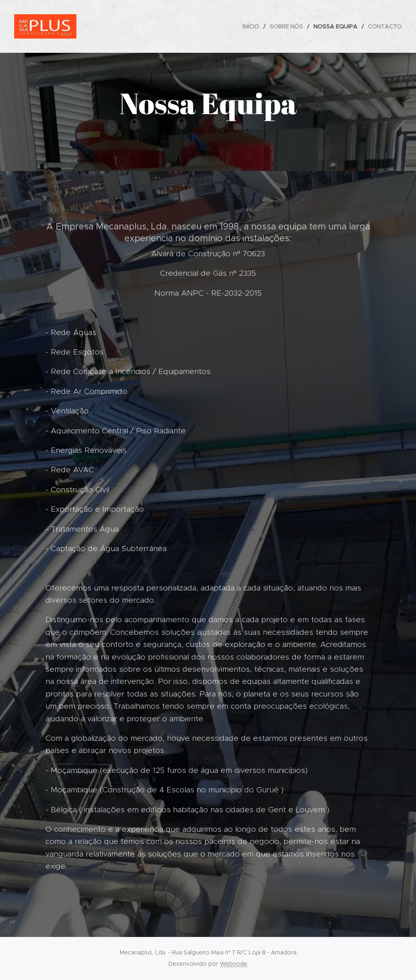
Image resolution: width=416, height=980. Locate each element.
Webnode (234, 964)
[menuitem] (253, 26)
